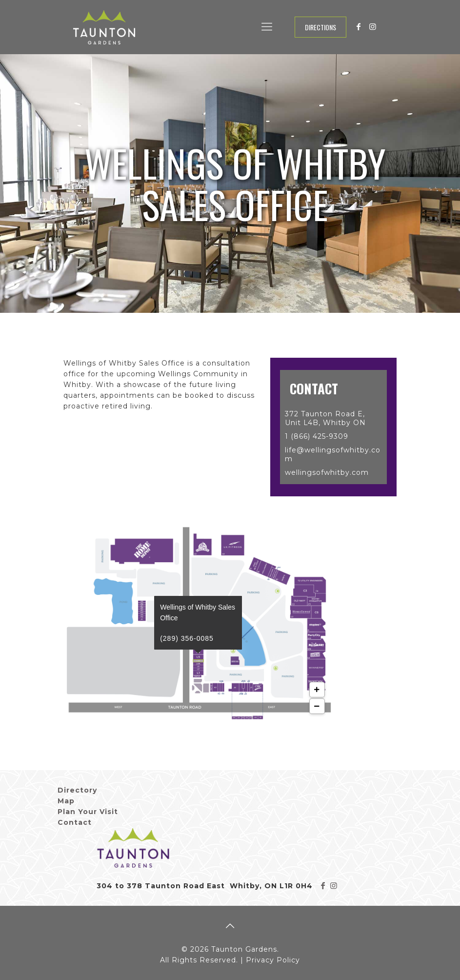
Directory (77, 790)
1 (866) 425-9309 (317, 436)
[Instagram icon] (373, 27)
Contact (75, 822)
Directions (320, 27)
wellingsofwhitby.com (327, 472)
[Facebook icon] (359, 27)
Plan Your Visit (88, 812)
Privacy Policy (273, 960)
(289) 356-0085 (188, 597)
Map (66, 801)
